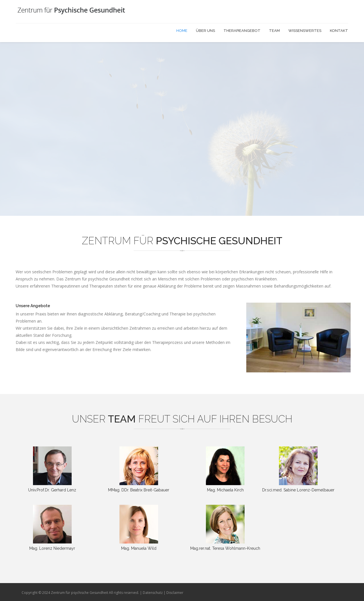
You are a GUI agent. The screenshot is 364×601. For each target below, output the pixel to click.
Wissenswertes (305, 31)
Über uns (205, 31)
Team (274, 31)
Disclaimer (175, 593)
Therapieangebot (242, 31)
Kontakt (339, 31)
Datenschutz (153, 593)
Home (182, 31)
